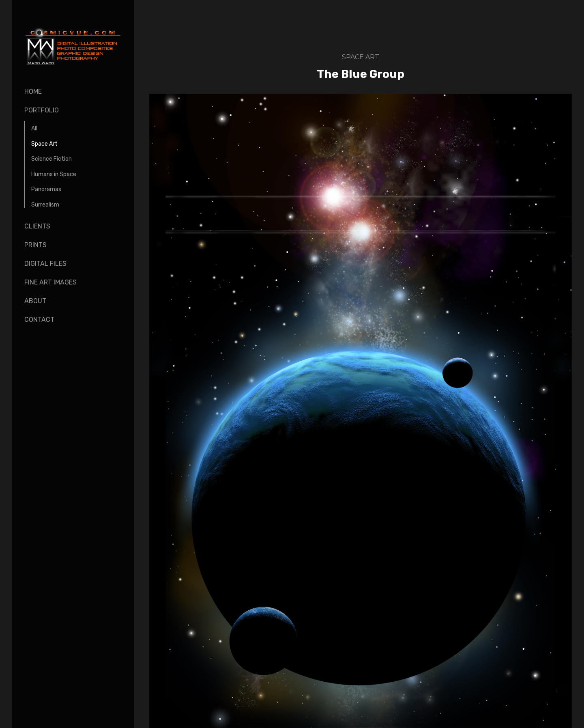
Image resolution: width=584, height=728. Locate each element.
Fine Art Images (50, 282)
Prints (35, 245)
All (34, 128)
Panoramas (46, 189)
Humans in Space (54, 174)
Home (33, 92)
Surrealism (45, 205)
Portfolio (42, 110)
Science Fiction (52, 159)
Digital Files (45, 264)
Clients (37, 226)
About (35, 301)
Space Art (44, 144)
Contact (39, 320)
